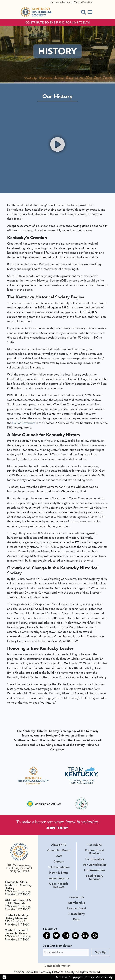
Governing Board (59, 850)
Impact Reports (59, 878)
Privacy (89, 977)
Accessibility (77, 914)
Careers (59, 862)
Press (77, 920)
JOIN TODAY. (57, 828)
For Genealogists (95, 865)
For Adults (95, 845)
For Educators (95, 859)
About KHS (59, 845)
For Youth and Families (95, 852)
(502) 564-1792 (19, 872)
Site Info (62, 977)
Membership (77, 903)
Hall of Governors (24, 423)
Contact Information (57, 966)
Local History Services (95, 877)
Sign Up (101, 952)
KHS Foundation (59, 867)
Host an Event (77, 908)
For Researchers (95, 870)
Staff (59, 856)
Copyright (76, 977)
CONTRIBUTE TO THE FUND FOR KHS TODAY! (58, 23)
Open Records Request (59, 885)
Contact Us (77, 897)
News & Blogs (59, 873)
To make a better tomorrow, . (57, 821)
